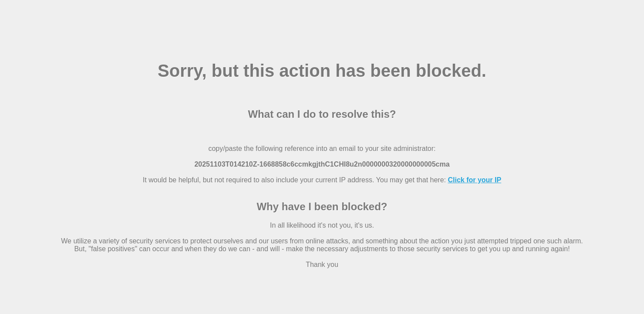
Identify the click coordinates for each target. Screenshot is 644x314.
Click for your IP (474, 180)
